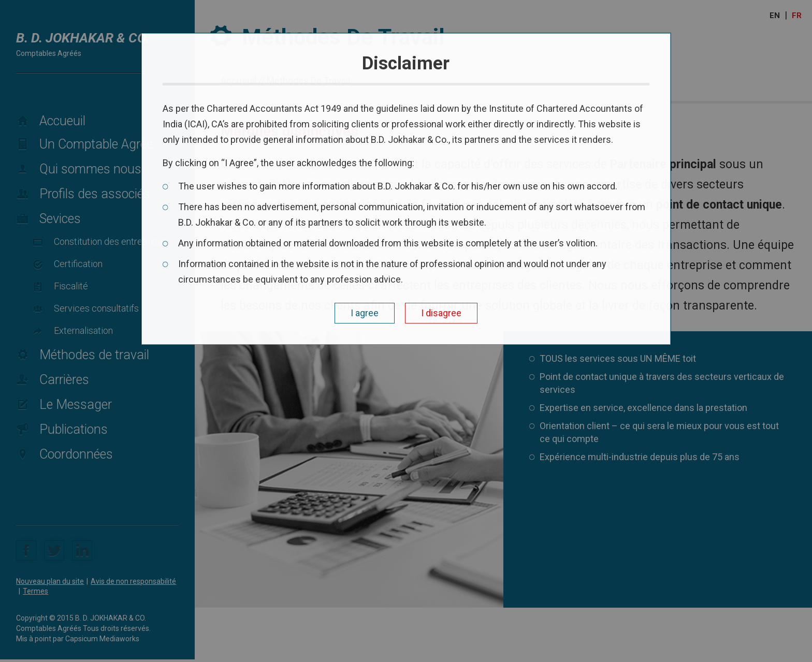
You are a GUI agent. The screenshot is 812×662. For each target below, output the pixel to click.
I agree (365, 313)
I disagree (441, 313)
